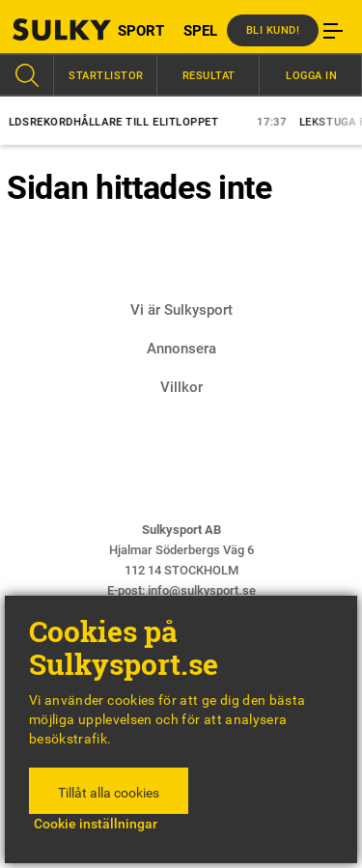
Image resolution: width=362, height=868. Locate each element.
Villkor (181, 387)
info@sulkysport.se (202, 590)
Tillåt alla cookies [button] (109, 793)
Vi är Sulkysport (181, 310)
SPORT (141, 31)
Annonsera (181, 349)
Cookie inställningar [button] (96, 824)
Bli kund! (273, 30)
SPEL (200, 31)
